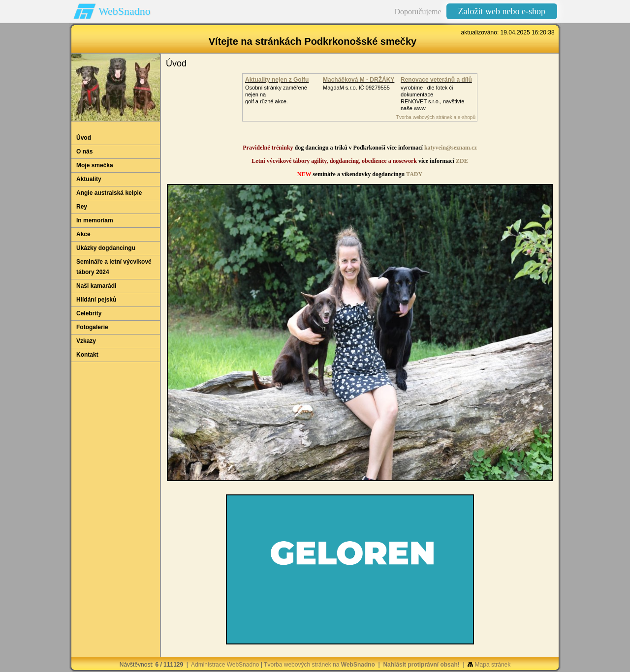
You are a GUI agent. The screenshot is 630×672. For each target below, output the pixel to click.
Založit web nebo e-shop (502, 11)
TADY (414, 174)
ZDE (462, 161)
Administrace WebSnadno (225, 665)
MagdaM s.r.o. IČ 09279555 (356, 88)
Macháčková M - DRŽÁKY (359, 80)
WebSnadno (125, 11)
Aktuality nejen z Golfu (277, 80)
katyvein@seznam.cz (451, 148)
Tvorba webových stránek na (319, 665)
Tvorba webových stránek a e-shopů (436, 117)
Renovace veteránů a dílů (436, 80)
